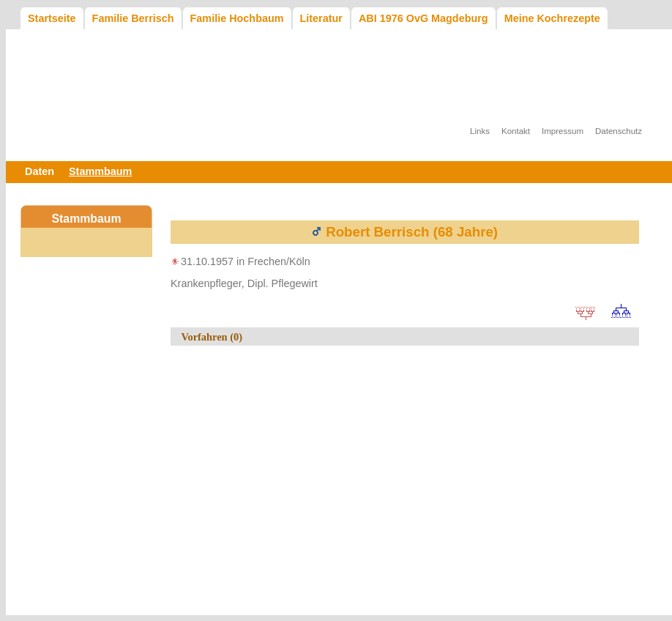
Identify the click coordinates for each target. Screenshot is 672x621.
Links (480, 131)
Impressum (563, 131)
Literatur (321, 18)
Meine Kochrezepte (552, 18)
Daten (40, 171)
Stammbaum (100, 171)
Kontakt (516, 131)
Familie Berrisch (133, 18)
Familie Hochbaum (237, 18)
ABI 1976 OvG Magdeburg (423, 18)
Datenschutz (619, 131)
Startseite (52, 18)
